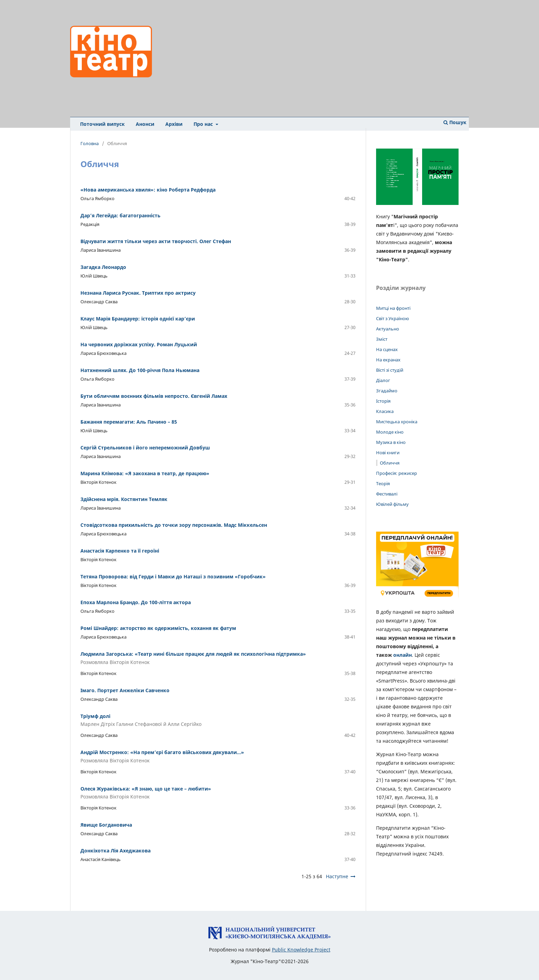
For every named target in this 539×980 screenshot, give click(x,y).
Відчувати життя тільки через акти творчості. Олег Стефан (156, 241)
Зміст (382, 339)
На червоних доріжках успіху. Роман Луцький (139, 344)
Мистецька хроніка (397, 422)
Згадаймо (387, 391)
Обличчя (390, 463)
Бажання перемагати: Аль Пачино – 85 (129, 422)
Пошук (455, 122)
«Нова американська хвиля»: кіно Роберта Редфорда (148, 190)
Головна (90, 143)
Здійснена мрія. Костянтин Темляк (124, 499)
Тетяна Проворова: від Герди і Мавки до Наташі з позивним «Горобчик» (173, 576)
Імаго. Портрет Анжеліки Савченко (125, 690)
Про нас (204, 124)
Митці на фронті (393, 308)
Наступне (337, 876)
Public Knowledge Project (301, 950)
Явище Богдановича (106, 825)
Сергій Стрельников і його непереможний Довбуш (145, 448)
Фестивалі (387, 494)
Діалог (383, 380)
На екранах (388, 360)
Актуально (388, 329)
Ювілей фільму (392, 504)
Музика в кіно (391, 442)
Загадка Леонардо (103, 267)
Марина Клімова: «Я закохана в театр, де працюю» (145, 473)
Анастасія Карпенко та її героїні (120, 551)
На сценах (387, 349)
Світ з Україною (393, 318)
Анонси (145, 124)
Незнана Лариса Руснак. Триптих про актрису (138, 293)
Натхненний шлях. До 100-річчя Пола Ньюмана (140, 370)
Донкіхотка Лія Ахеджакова (115, 851)
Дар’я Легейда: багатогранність (120, 215)
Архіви (174, 124)
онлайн (403, 655)
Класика (385, 411)
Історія (383, 401)
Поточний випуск (102, 124)
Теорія (383, 483)
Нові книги (388, 453)
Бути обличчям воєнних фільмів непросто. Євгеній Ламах (154, 396)
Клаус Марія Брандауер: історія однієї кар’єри (138, 319)
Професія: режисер (397, 473)
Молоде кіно (390, 432)
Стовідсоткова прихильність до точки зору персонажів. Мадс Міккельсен (174, 525)
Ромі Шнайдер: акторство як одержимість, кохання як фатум (158, 628)
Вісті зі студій (390, 370)
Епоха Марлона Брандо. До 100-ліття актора (136, 602)
